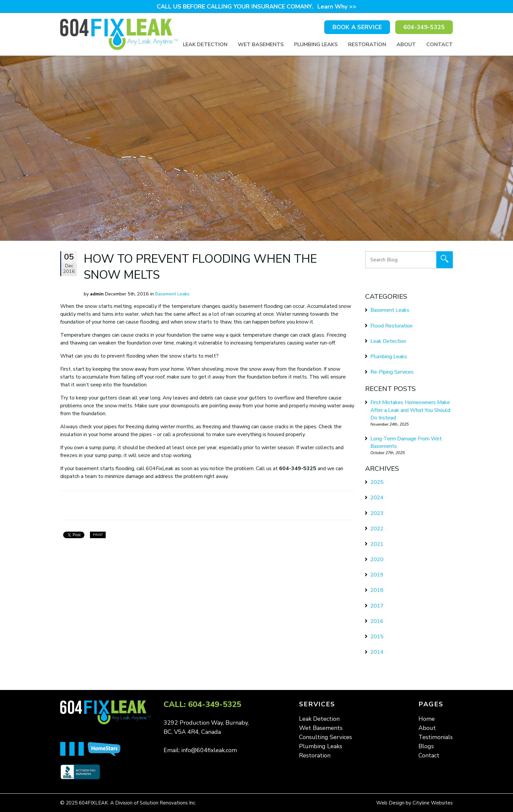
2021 (377, 544)
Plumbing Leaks (316, 44)
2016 (377, 621)
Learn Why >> (337, 7)
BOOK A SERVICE (357, 27)
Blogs (426, 746)
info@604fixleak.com (209, 750)
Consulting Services (326, 737)
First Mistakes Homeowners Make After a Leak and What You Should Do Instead (410, 410)
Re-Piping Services (392, 372)
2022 (377, 529)
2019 (377, 575)
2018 (377, 590)
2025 (377, 482)
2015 (377, 637)
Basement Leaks (172, 294)
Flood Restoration (391, 326)
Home (427, 719)
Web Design (390, 803)
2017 (377, 606)
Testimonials (436, 737)
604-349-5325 (424, 27)
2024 (377, 498)
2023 (377, 513)
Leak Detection (205, 44)
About (406, 44)
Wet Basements (261, 44)
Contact (440, 44)
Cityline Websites (433, 803)
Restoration (367, 44)
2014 (377, 652)
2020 (377, 559)
